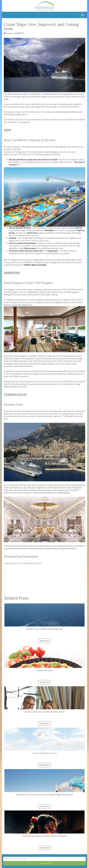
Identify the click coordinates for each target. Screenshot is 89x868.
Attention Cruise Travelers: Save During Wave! (44, 617)
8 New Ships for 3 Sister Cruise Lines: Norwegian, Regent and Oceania (44, 782)
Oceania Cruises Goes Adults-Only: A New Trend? (44, 700)
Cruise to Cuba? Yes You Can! (44, 741)
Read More (44, 641)
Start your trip (44, 863)
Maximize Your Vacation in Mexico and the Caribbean (44, 824)
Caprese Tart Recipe (44, 658)
